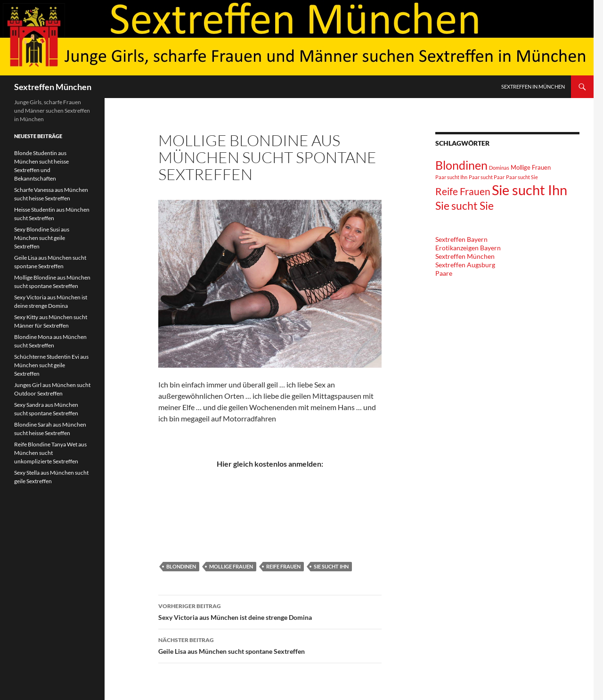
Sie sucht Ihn (331, 566)
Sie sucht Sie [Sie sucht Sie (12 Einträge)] (464, 206)
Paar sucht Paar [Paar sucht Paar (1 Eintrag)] (487, 177)
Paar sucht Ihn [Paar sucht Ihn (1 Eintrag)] (451, 177)
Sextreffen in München (533, 86)
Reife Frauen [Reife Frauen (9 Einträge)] (463, 191)
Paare (444, 273)
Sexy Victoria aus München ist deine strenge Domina (270, 611)
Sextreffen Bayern (461, 239)
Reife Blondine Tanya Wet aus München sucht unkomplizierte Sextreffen (50, 453)
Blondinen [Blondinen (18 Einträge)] (461, 165)
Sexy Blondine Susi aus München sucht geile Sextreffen (42, 238)
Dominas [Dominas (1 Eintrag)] (499, 168)
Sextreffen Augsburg (465, 265)
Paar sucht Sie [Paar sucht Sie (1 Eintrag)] (522, 177)
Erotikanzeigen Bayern (468, 248)
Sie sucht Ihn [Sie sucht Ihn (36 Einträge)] (530, 190)
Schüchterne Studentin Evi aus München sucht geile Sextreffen (51, 365)
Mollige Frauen (231, 566)
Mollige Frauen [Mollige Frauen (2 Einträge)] (531, 167)
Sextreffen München (53, 87)
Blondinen (181, 566)
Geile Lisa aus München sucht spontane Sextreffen (270, 645)
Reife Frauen (283, 566)
